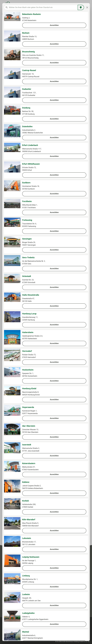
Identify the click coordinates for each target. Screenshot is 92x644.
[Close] (87, 7)
